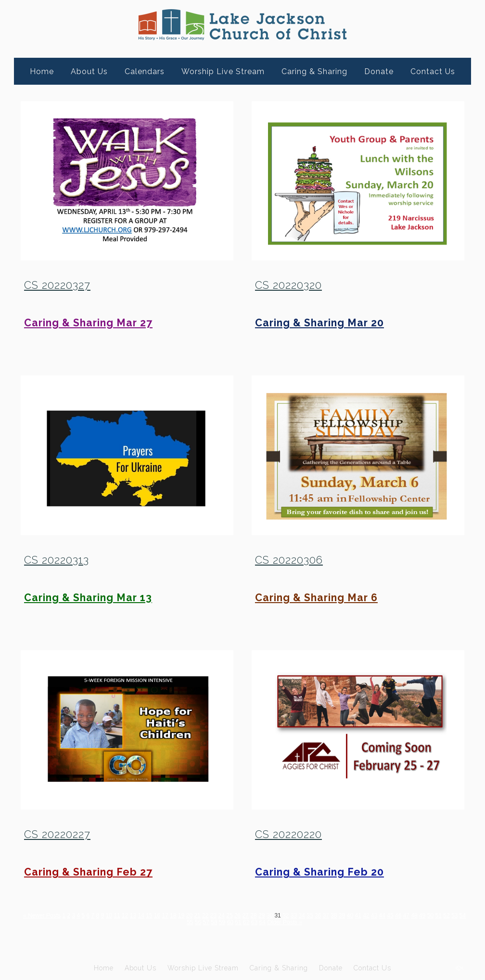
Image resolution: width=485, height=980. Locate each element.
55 (190, 922)
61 (238, 922)
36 (318, 916)
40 (350, 916)
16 (157, 916)
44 (382, 916)
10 (109, 916)
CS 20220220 (288, 834)
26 (237, 916)
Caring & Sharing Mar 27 (88, 323)
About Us (89, 71)
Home (42, 71)
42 (366, 916)
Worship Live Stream (223, 71)
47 (406, 916)
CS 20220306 (289, 560)
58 (214, 922)
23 (213, 916)
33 (294, 916)
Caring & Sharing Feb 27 (88, 872)
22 (205, 916)
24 (222, 916)
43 (374, 916)
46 (398, 916)
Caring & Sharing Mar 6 (316, 598)
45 (390, 916)
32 (286, 916)
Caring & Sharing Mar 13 (88, 598)
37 (326, 916)
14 (141, 916)
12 (125, 916)
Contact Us (433, 71)
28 (253, 916)
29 (262, 916)
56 (198, 922)
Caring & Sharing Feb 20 (319, 872)
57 (206, 922)
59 (222, 922)
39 (342, 916)
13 (133, 916)
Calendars (145, 71)
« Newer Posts (42, 916)
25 (229, 916)
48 (414, 916)
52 (446, 916)
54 (463, 916)
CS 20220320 (288, 285)
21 (197, 916)
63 (254, 922)
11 (117, 916)
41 (358, 916)
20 (189, 916)
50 (430, 916)
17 (165, 916)
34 (302, 916)
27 (246, 916)
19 (181, 916)
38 (334, 916)
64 (262, 922)
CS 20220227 (57, 834)
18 (173, 916)
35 (310, 916)
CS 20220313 (57, 560)
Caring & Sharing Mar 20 (319, 323)
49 (422, 916)
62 (246, 922)
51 (439, 916)
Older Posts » (285, 922)
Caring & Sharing (314, 71)
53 (454, 916)
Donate (379, 71)
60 (230, 922)
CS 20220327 (57, 285)
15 (149, 916)
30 (270, 916)
